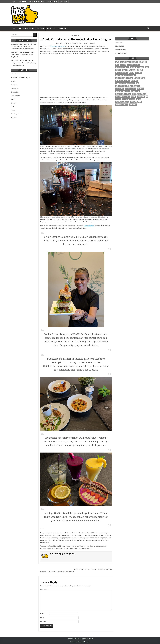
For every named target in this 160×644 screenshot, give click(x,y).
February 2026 (121, 50)
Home (14, 2)
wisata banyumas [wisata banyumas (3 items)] (136, 102)
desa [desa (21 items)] (147, 67)
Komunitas (14, 92)
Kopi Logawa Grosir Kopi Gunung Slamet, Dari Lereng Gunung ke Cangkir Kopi (23, 55)
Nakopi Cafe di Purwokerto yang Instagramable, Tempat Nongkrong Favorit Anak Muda (23, 63)
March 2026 (120, 46)
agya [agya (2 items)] (117, 62)
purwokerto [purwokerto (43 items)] (135, 91)
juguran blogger (101, 546)
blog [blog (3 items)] (117, 65)
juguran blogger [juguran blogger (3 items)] (139, 78)
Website (43, 622)
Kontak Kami (22, 2)
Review (13, 103)
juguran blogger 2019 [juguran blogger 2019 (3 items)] (123, 81)
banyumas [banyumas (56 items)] (134, 62)
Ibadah (13, 81)
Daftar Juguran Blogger (37, 2)
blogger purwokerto (87, 546)
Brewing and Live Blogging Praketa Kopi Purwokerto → (94, 569)
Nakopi (13, 99)
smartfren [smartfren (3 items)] (141, 97)
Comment (44, 589)
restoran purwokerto (64, 548)
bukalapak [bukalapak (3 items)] (134, 67)
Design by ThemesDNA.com (80, 642)
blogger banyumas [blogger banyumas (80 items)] (134, 65)
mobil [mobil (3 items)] (134, 89)
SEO (12, 107)
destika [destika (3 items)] (118, 70)
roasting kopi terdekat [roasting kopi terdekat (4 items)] (123, 94)
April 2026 (119, 42)
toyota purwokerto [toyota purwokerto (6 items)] (129, 99)
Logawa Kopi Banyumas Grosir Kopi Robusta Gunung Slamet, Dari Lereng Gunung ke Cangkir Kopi (23, 46)
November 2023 (121, 53)
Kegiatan (76, 35)
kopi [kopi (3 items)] (137, 83)
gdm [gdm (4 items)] (124, 70)
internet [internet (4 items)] (138, 73)
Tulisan (13, 110)
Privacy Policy (52, 2)
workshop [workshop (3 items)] (133, 105)
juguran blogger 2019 (48, 548)
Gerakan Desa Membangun (20, 78)
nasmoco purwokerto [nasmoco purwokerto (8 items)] (123, 91)
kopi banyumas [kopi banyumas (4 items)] (120, 86)
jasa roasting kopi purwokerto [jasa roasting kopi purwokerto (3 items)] (126, 75)
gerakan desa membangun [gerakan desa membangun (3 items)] (135, 70)
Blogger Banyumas (63, 43)
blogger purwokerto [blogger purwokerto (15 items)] (122, 67)
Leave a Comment (90, 43)
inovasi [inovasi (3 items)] (131, 73)
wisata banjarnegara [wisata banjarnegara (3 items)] (122, 102)
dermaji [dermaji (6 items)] (141, 67)
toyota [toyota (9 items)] (118, 99)
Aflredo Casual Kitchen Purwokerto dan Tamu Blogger (76, 39)
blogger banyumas (72, 546)
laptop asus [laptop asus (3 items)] (120, 89)
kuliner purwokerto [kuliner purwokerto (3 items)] (133, 86)
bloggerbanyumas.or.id (58, 46)
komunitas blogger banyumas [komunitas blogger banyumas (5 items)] (125, 83)
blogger (62, 546)
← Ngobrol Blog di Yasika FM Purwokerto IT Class (56, 572)
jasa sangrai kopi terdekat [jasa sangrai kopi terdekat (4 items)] (124, 78)
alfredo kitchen (53, 546)
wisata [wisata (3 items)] (139, 99)
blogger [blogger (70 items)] (123, 65)
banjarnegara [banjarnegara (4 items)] (125, 62)
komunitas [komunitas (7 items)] (135, 81)
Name (43, 613)
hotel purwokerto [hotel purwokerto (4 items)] (122, 73)
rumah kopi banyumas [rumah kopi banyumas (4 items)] (123, 97)
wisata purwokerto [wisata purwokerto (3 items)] (122, 105)
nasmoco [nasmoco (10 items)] (140, 89)
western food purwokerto (82, 548)
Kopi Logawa (15, 96)
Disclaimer (63, 2)
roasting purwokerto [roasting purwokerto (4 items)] (139, 94)
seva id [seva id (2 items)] (133, 97)
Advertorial (15, 74)
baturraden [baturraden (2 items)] (143, 62)
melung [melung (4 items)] (128, 89)
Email (43, 618)
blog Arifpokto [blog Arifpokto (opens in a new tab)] (89, 226)
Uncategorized (16, 114)
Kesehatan (14, 88)
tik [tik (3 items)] (147, 97)
